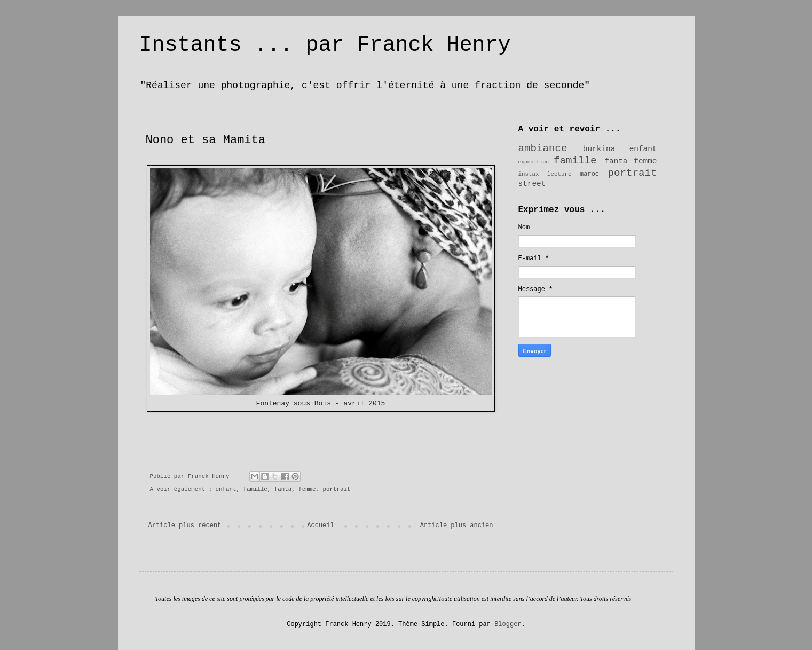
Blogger (508, 624)
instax (529, 174)
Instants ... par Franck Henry (325, 45)
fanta (283, 489)
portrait (337, 489)
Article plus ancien (457, 526)
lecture (559, 174)
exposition (534, 162)
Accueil (320, 526)
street (532, 184)
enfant (226, 489)
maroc (589, 174)
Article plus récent (185, 526)
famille (255, 489)
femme (307, 489)
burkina (599, 149)
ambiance (543, 148)
